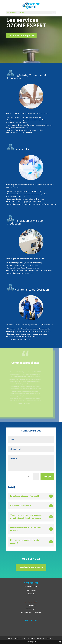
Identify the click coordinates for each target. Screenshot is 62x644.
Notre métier (31, 590)
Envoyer (47, 476)
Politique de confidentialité (31, 612)
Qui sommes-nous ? (31, 586)
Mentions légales (31, 609)
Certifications (31, 605)
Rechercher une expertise (21, 35)
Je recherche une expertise (31, 567)
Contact (31, 594)
